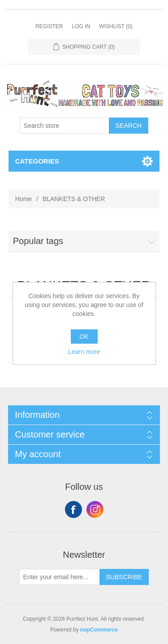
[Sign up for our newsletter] (60, 577)
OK (84, 337)
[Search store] (65, 126)
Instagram (95, 509)
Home (24, 199)
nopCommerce (99, 630)
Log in (81, 26)
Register (49, 26)
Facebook (73, 509)
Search (129, 126)
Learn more (84, 352)
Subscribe (124, 577)
